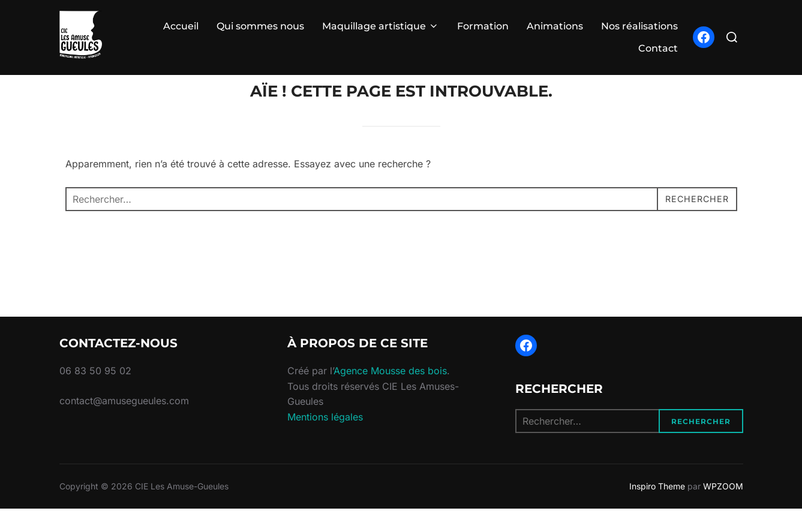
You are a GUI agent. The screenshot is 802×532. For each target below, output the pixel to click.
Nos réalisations (639, 26)
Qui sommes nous (260, 26)
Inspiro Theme (657, 510)
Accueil (181, 26)
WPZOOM (723, 510)
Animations (555, 26)
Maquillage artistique (381, 26)
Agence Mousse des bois (390, 394)
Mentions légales (325, 440)
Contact (658, 48)
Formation (483, 26)
